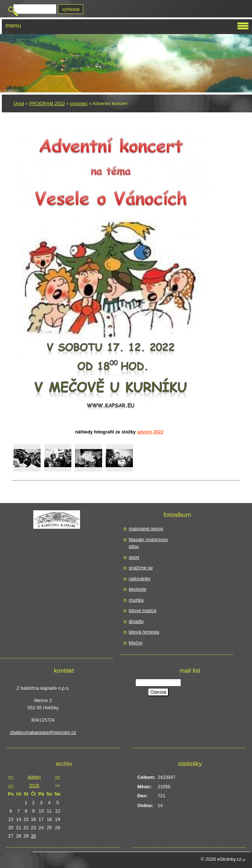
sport (134, 557)
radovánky (140, 579)
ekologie (138, 589)
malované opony (146, 529)
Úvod (19, 103)
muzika (136, 600)
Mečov (136, 643)
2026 (34, 786)
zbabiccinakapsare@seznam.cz (43, 732)
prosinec (79, 103)
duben (34, 777)
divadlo (136, 621)
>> (57, 777)
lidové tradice (143, 610)
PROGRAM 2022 (47, 103)
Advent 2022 (150, 432)
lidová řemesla (144, 632)
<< (11, 777)
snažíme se (141, 568)
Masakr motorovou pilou (148, 543)
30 (33, 836)
